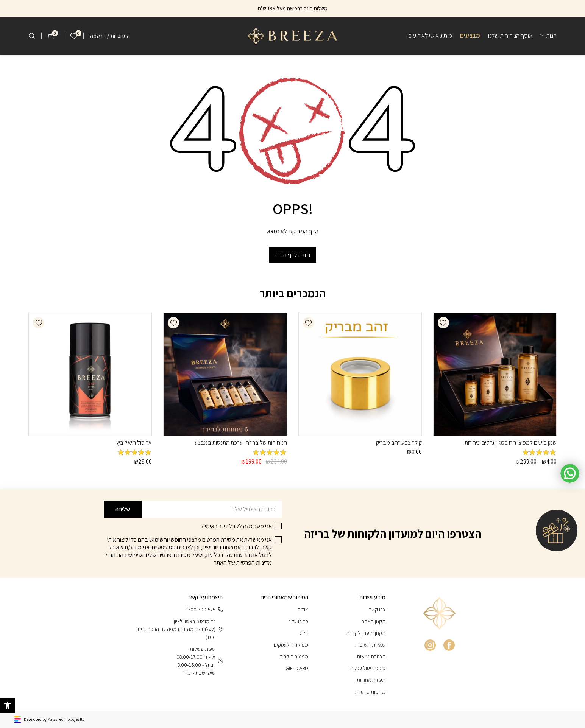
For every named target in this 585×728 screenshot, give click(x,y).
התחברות (120, 36)
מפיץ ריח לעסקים (291, 645)
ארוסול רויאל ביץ (134, 443)
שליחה (123, 509)
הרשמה (98, 36)
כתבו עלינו (298, 621)
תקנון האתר (374, 621)
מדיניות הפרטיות (254, 562)
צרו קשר (377, 610)
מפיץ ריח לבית (294, 656)
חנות (551, 36)
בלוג (304, 633)
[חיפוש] (32, 36)
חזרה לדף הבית (293, 255)
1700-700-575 (204, 610)
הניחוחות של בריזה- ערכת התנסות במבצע (241, 443)
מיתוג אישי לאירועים (430, 36)
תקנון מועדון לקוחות (366, 633)
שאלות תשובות (370, 645)
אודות (303, 610)
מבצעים (470, 36)
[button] (443, 323)
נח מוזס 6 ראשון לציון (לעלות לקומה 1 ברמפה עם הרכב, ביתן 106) (179, 629)
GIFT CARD (297, 668)
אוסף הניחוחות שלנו (510, 36)
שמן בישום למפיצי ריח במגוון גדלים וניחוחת (511, 443)
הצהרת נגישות (371, 656)
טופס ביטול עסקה (368, 668)
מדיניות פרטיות (370, 692)
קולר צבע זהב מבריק (399, 443)
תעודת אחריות (371, 680)
